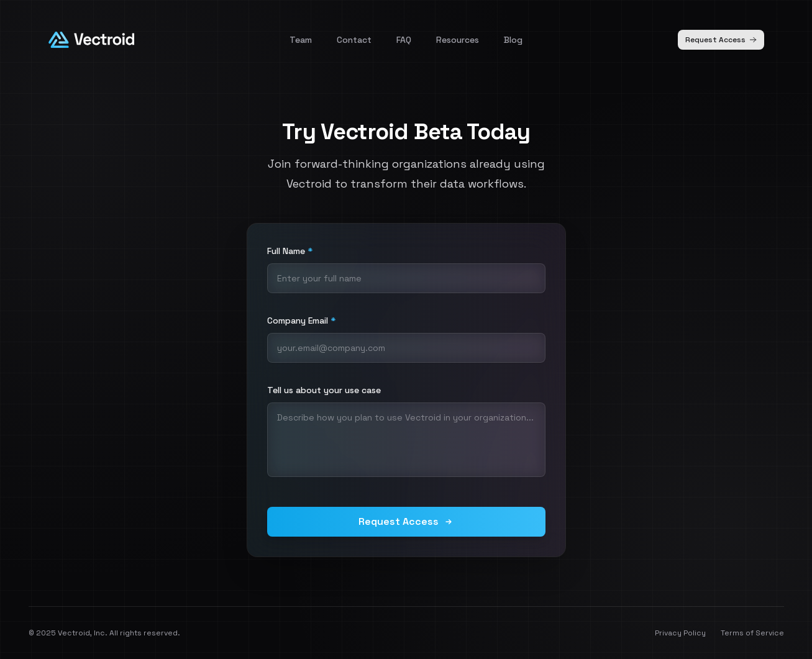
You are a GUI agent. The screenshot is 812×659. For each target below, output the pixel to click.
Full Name (290, 251)
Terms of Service (752, 633)
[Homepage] (91, 40)
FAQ (404, 40)
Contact (354, 40)
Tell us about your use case (324, 390)
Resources (458, 40)
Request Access (721, 40)
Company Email (301, 320)
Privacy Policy (680, 633)
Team (301, 40)
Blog (513, 40)
